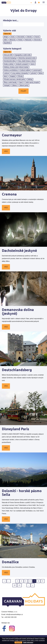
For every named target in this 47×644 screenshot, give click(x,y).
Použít (23, 91)
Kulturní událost (25, 70)
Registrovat (39, 2)
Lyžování (33, 73)
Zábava (14, 85)
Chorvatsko (21, 37)
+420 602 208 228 (10, 617)
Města (41, 73)
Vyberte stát (10, 31)
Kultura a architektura (11, 70)
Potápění (13, 76)
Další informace (28, 642)
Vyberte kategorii (12, 49)
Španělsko (7, 43)
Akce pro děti (8, 55)
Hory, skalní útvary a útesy (27, 61)
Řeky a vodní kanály (10, 82)
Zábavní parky (24, 85)
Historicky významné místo (27, 58)
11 (19, 585)
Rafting (30, 79)
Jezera (33, 64)
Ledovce (7, 73)
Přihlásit (36, 2)
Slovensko (37, 40)
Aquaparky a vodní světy (23, 55)
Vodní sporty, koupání (32, 82)
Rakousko (28, 40)
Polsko (20, 40)
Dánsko (30, 37)
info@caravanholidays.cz (14, 614)
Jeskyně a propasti (22, 64)
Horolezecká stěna (10, 61)
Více (6, 151)
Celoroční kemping (10, 58)
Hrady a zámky (9, 64)
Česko (13, 37)
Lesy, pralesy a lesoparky (20, 73)
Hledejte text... (11, 20)
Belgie (6, 37)
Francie (37, 37)
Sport (21, 82)
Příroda (20, 76)
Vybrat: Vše (7, 34)
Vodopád (7, 85)
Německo (13, 40)
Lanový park (37, 70)
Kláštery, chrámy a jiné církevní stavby (16, 67)
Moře (6, 76)
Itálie (5, 40)
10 (15, 585)
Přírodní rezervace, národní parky (15, 79)
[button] (44, 2)
